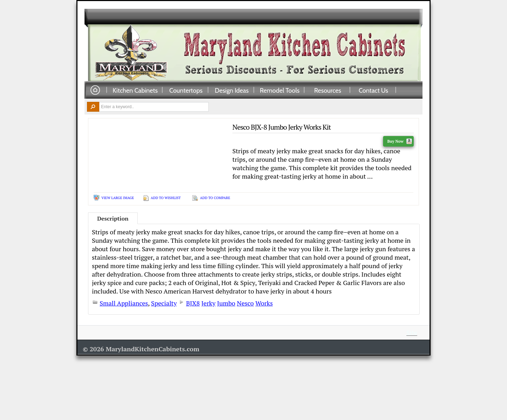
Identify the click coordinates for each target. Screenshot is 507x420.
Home (95, 90)
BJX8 (193, 303)
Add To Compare (215, 198)
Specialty (164, 303)
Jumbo (226, 303)
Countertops (186, 90)
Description (113, 218)
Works (264, 303)
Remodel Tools (280, 90)
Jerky (208, 303)
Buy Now (400, 141)
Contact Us (374, 90)
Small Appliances (124, 303)
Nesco (245, 303)
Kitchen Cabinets (135, 90)
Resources (328, 90)
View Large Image (118, 198)
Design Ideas (232, 90)
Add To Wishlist (166, 198)
